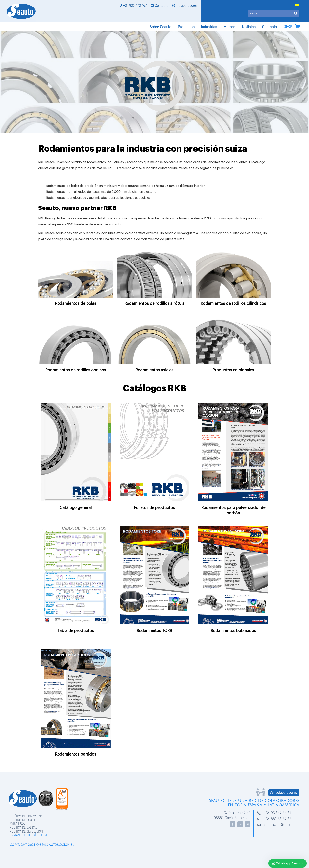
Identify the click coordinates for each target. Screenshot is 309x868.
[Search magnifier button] (296, 13)
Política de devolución (26, 831)
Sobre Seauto (161, 27)
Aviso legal (18, 824)
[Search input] (270, 13)
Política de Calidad (24, 827)
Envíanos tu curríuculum (28, 835)
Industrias (209, 27)
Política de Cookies (24, 820)
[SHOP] (297, 26)
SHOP (288, 27)
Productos (186, 27)
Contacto (270, 27)
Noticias (249, 27)
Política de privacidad (26, 816)
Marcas (230, 27)
